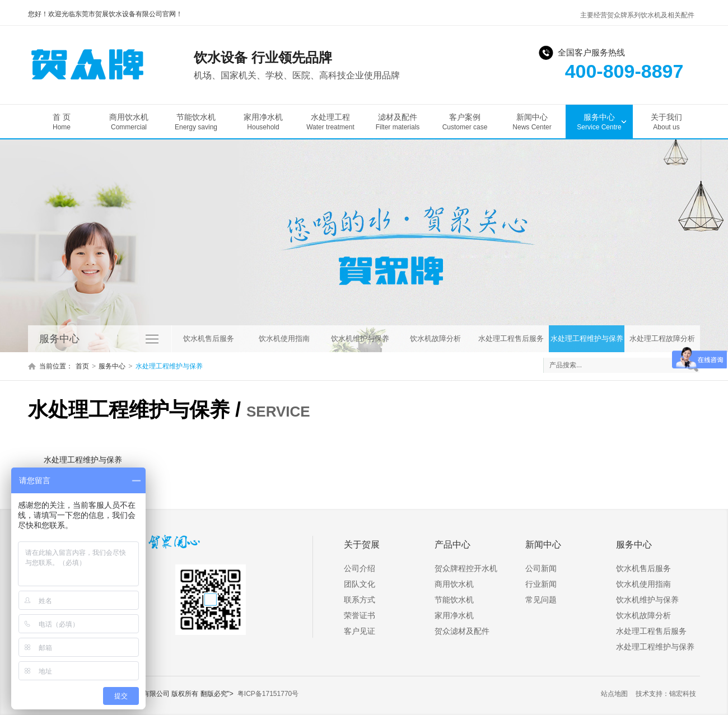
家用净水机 (263, 122)
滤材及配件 (398, 122)
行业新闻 (541, 584)
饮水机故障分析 (435, 338)
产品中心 (452, 545)
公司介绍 (360, 568)
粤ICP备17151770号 (268, 694)
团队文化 (360, 584)
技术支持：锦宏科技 (666, 694)
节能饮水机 (196, 122)
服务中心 (599, 122)
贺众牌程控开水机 (466, 568)
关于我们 (666, 122)
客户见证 (360, 631)
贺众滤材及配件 (462, 631)
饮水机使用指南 (284, 338)
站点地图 (614, 694)
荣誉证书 (360, 615)
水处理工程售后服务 (511, 338)
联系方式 (360, 600)
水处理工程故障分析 (662, 338)
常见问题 (541, 600)
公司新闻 (541, 568)
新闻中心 (532, 122)
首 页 (62, 122)
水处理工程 (330, 122)
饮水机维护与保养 (360, 338)
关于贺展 (362, 545)
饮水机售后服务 (209, 338)
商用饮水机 (129, 122)
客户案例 (465, 122)
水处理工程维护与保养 (587, 338)
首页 (82, 366)
